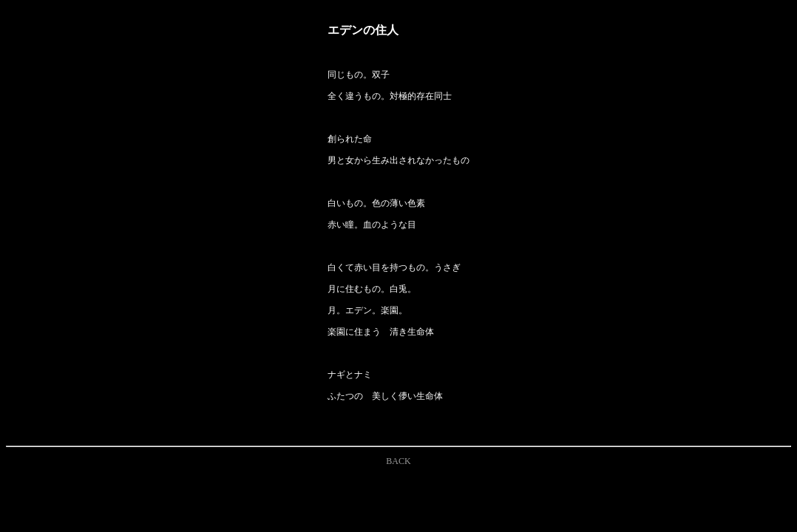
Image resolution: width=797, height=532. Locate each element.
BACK (398, 461)
